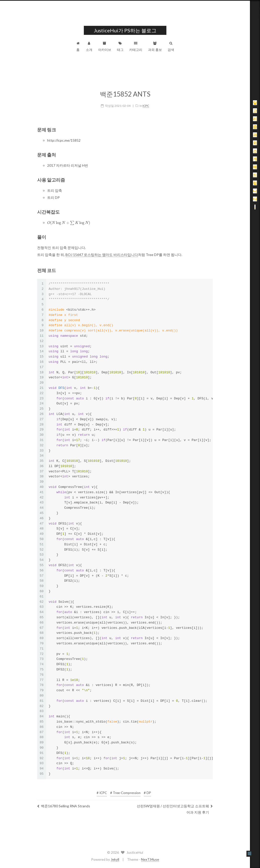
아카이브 (110, 47)
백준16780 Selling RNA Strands (69, 803)
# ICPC (107, 790)
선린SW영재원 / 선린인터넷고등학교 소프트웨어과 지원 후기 (180, 806)
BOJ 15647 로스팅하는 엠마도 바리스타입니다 (107, 251)
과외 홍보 (160, 47)
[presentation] (74, 220)
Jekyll (120, 859)
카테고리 (141, 47)
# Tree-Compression (130, 790)
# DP (152, 790)
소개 (94, 47)
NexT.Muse (155, 859)
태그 (125, 47)
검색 (176, 47)
